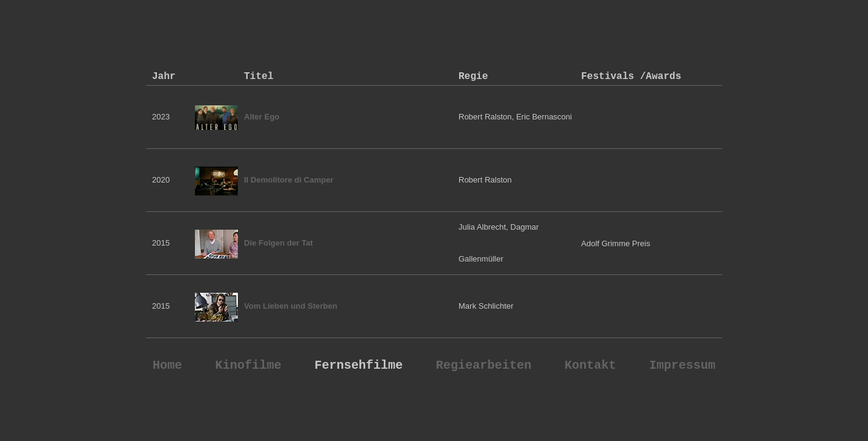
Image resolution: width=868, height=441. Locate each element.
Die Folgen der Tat (278, 243)
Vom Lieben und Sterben (291, 306)
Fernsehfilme (359, 365)
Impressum (682, 365)
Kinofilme (248, 365)
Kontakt (590, 365)
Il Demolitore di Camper (289, 180)
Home (167, 365)
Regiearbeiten (484, 365)
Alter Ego (262, 117)
